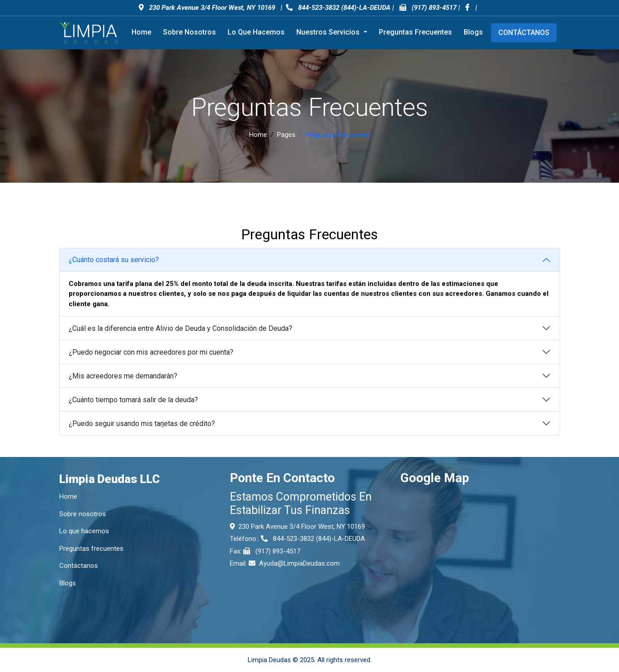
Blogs (473, 32)
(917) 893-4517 (434, 8)
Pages (286, 135)
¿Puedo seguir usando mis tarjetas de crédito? (142, 424)
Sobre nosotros (189, 32)
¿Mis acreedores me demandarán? (123, 376)
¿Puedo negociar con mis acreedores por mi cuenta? (151, 352)
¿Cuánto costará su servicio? (114, 260)
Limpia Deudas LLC (110, 479)
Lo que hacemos (256, 32)
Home (141, 32)
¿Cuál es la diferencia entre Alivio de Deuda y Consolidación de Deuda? (180, 328)
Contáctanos (524, 33)
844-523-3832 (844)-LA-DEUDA (338, 8)
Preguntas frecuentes (415, 32)
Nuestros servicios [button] (329, 32)
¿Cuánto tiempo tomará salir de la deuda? (133, 400)
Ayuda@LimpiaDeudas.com (299, 563)
